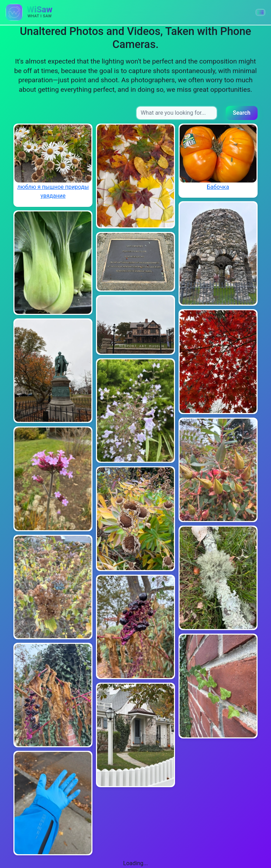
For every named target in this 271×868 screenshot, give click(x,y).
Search (242, 113)
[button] (260, 12)
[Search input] (177, 113)
